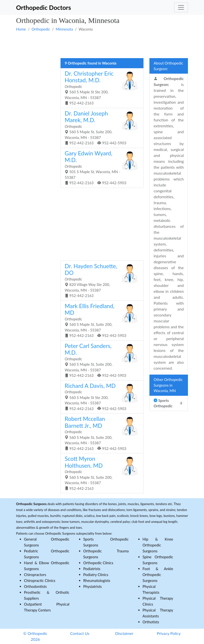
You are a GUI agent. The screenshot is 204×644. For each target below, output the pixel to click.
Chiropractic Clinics (40, 580)
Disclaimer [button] (124, 633)
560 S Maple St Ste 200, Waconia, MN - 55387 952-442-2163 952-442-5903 (100, 396)
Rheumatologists (97, 580)
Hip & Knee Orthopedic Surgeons (158, 545)
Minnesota (64, 29)
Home (21, 29)
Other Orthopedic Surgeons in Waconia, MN (168, 385)
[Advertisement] (102, 45)
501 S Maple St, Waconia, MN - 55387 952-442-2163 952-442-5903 (100, 167)
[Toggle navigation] (181, 7)
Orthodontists (35, 586)
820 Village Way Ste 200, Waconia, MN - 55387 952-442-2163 (100, 280)
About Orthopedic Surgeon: (168, 66)
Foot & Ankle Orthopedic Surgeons (158, 575)
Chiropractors (35, 575)
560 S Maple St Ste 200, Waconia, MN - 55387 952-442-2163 (100, 88)
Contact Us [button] (80, 633)
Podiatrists (92, 569)
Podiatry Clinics (96, 575)
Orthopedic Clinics (98, 563)
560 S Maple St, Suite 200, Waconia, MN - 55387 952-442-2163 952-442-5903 (100, 128)
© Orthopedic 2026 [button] (35, 636)
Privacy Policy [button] (169, 633)
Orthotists (151, 622)
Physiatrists (92, 586)
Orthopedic (41, 29)
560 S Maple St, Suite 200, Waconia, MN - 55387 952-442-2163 (100, 473)
